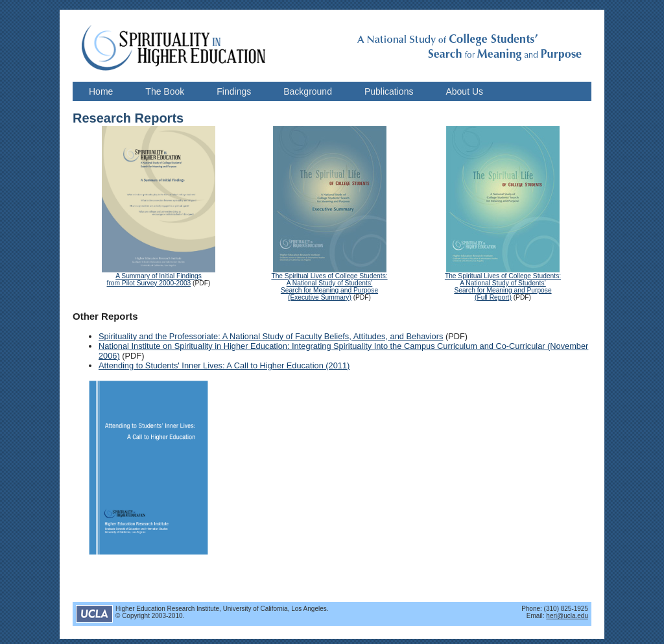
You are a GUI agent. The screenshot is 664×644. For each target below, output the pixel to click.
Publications (389, 91)
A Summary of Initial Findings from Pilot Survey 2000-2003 (154, 280)
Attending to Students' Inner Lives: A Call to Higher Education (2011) (224, 365)
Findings (234, 91)
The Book (165, 91)
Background (308, 91)
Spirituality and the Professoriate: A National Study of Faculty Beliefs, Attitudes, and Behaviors (271, 336)
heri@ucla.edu (567, 616)
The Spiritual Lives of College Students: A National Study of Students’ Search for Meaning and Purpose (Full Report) (503, 287)
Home (101, 91)
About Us (464, 91)
